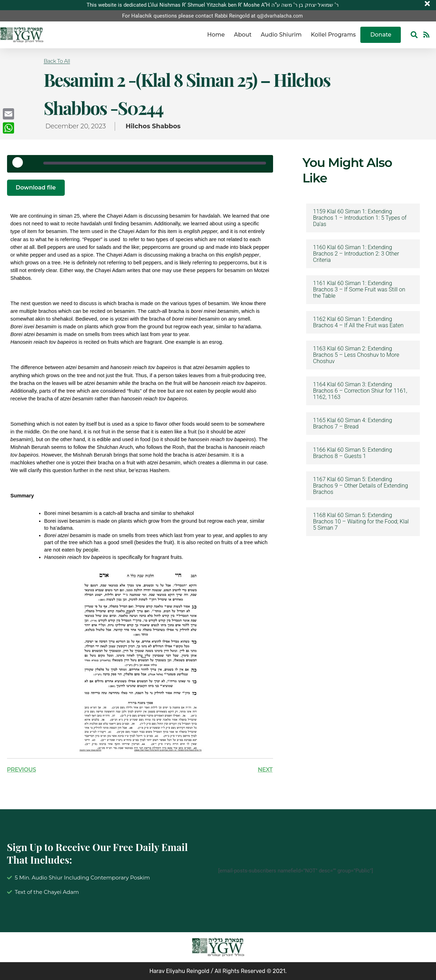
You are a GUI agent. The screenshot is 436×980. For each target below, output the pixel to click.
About (243, 35)
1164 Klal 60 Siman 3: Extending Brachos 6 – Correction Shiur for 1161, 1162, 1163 (360, 391)
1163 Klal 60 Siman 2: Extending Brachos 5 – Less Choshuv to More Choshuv (356, 355)
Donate (381, 35)
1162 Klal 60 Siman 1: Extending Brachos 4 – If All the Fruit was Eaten (358, 322)
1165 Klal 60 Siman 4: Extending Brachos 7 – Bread (353, 424)
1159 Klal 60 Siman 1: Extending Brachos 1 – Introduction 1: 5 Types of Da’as (360, 218)
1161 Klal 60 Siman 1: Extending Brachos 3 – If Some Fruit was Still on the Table (359, 290)
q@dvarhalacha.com (280, 16)
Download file (36, 188)
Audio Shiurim (281, 35)
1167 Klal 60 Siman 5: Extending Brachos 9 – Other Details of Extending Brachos (361, 486)
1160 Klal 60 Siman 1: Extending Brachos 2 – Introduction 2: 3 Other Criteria (356, 254)
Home (216, 35)
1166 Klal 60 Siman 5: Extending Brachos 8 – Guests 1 (353, 453)
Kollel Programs (333, 35)
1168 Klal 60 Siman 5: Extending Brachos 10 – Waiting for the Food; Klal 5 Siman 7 (361, 522)
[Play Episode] (20, 165)
